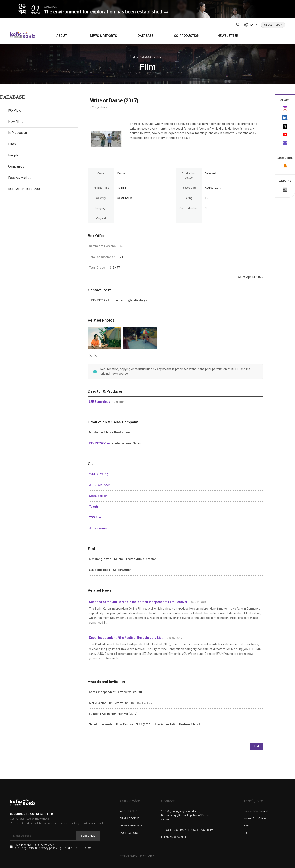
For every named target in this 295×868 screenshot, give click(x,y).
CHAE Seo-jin (98, 496)
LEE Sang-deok (100, 402)
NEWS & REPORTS (103, 36)
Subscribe (88, 836)
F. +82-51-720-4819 (201, 830)
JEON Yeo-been (100, 485)
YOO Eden (96, 517)
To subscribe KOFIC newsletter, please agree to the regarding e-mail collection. (53, 847)
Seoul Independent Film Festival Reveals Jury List (126, 638)
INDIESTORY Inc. (101, 443)
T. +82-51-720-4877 (174, 830)
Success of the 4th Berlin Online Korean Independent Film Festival (138, 602)
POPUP (273, 25)
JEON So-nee (98, 528)
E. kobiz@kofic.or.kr (174, 837)
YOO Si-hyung (99, 474)
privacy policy (48, 848)
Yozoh (93, 507)
